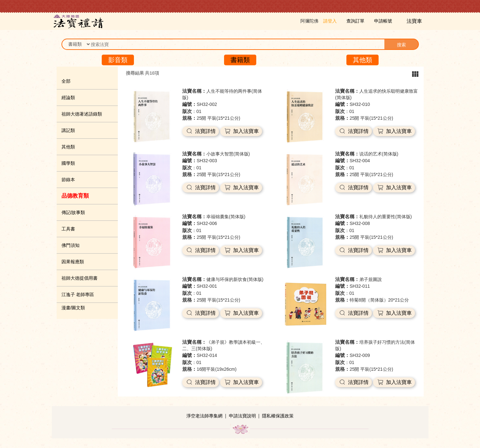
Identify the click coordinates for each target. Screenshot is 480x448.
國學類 (68, 163)
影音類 (118, 60)
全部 (66, 81)
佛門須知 (71, 245)
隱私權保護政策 (278, 416)
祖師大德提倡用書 (80, 278)
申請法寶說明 (242, 416)
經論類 (68, 98)
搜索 (401, 45)
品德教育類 (75, 196)
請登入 (330, 21)
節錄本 (68, 180)
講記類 (68, 130)
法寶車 (415, 21)
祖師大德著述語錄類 (82, 114)
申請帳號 (383, 21)
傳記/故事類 (73, 212)
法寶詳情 (205, 131)
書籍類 (240, 60)
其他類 (362, 60)
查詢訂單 (355, 21)
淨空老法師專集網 (204, 416)
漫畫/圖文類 (73, 308)
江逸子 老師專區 (78, 294)
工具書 (68, 229)
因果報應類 (73, 262)
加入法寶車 (246, 131)
